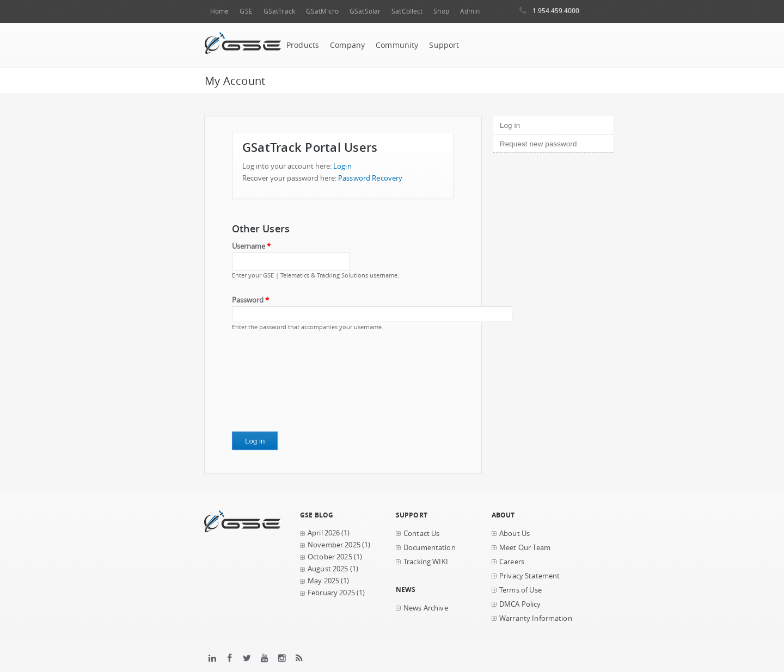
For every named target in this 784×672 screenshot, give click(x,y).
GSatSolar (365, 11)
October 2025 (330, 557)
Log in (528, 124)
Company (347, 45)
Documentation (430, 548)
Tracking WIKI (426, 562)
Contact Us (421, 534)
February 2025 (331, 593)
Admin (470, 11)
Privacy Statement (529, 576)
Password (250, 300)
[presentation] (277, 385)
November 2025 (334, 545)
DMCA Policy (520, 604)
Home (219, 11)
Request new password (538, 144)
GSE (246, 11)
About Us (514, 534)
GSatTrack (279, 11)
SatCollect (407, 11)
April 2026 (324, 533)
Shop (441, 11)
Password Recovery (370, 178)
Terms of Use (520, 590)
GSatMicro (322, 11)
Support (444, 45)
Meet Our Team (525, 548)
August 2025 (328, 569)
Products (303, 45)
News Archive (426, 608)
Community (397, 45)
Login (342, 166)
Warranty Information (536, 618)
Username (251, 246)
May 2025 (323, 581)
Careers (512, 562)
